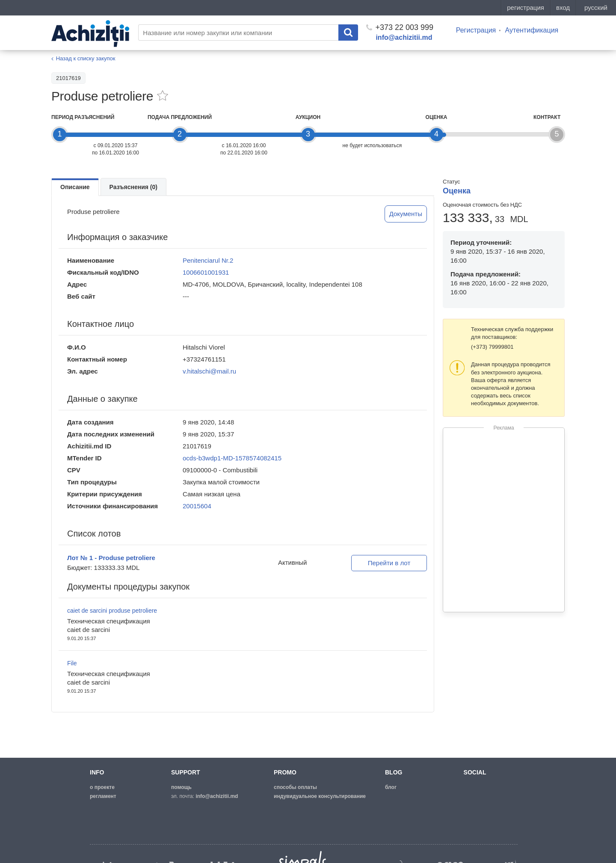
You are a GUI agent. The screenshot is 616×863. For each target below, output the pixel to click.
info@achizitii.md (404, 37)
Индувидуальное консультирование (320, 796)
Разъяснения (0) (133, 187)
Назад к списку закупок (86, 58)
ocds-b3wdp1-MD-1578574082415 (232, 458)
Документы (406, 214)
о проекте (102, 787)
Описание (75, 187)
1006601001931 (206, 272)
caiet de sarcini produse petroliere (112, 611)
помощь (181, 787)
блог (391, 787)
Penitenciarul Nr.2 (208, 260)
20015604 (197, 506)
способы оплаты (295, 787)
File (72, 663)
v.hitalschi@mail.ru (209, 371)
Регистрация (476, 30)
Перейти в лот (389, 563)
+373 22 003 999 (400, 27)
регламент (103, 796)
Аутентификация (532, 30)
